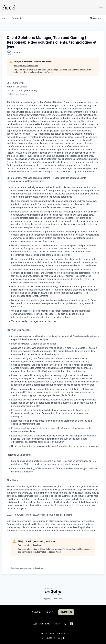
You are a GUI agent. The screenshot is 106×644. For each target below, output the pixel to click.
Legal (61, 638)
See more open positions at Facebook (27, 568)
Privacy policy (46, 599)
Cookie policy (58, 599)
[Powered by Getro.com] (53, 591)
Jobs (57, 624)
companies (17, 18)
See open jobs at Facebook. (26, 66)
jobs (5, 18)
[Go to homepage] (9, 7)
